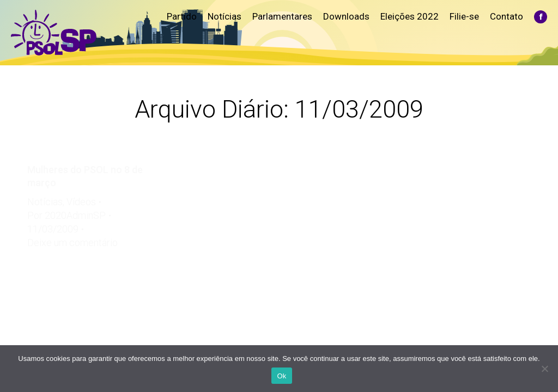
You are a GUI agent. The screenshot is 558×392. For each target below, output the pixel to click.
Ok (281, 376)
